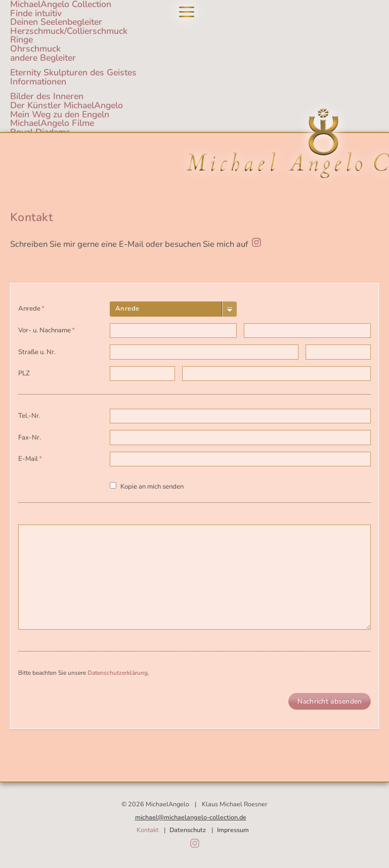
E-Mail (33, 458)
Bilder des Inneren (47, 96)
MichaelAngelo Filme (52, 123)
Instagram (195, 843)
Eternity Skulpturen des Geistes (73, 72)
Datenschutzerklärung (118, 673)
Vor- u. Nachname (47, 329)
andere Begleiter (43, 58)
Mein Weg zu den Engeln (60, 114)
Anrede (33, 307)
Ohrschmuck (35, 49)
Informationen (38, 81)
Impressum (233, 830)
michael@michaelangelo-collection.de (191, 817)
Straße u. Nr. (37, 352)
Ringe (21, 39)
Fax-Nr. (30, 438)
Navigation (187, 12)
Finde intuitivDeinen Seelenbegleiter (56, 18)
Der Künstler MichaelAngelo (67, 105)
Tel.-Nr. (29, 416)
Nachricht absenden (330, 701)
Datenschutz (188, 830)
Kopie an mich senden (152, 487)
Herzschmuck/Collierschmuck (69, 31)
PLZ (24, 373)
